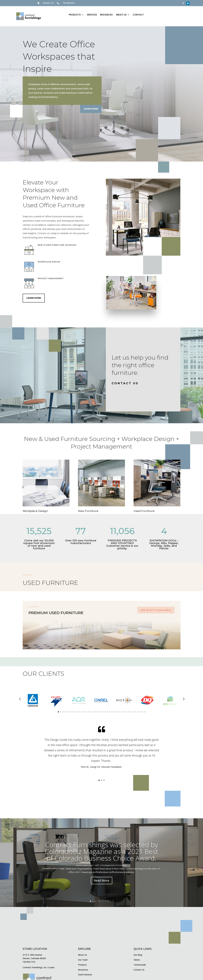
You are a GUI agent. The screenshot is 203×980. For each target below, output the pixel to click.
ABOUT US (121, 15)
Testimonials (140, 965)
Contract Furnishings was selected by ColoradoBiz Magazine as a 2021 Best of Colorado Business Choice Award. (101, 851)
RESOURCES (106, 15)
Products (82, 965)
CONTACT (138, 15)
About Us (83, 955)
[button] (20, 699)
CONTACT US (125, 383)
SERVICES (92, 15)
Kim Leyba (83, 865)
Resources (83, 970)
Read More (101, 880)
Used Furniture (85, 975)
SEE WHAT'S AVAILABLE (156, 610)
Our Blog (138, 955)
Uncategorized (108, 865)
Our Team (83, 960)
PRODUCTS (75, 15)
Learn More (91, 109)
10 (113, 901)
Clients (137, 960)
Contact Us (139, 970)
